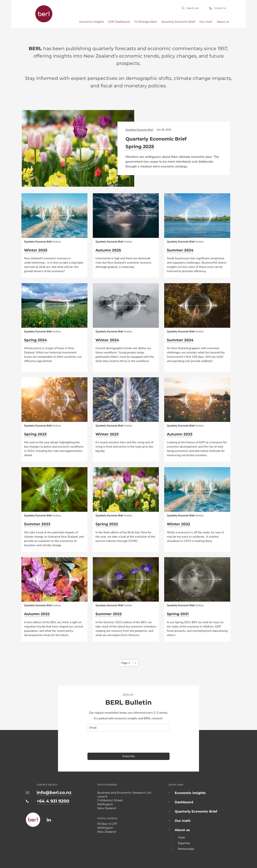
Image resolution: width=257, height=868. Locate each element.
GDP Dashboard (119, 22)
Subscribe (129, 756)
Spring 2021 (178, 614)
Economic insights (92, 22)
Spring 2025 (140, 147)
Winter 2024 (107, 340)
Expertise (184, 843)
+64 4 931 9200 (53, 801)
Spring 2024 (36, 340)
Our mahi (206, 22)
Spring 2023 (35, 434)
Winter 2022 (178, 524)
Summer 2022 (109, 614)
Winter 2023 (107, 434)
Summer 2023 (37, 524)
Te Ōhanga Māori (146, 22)
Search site (193, 8)
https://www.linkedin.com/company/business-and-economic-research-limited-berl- (49, 820)
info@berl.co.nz (54, 792)
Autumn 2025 (108, 250)
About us (223, 22)
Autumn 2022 (37, 614)
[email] (128, 728)
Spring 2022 (107, 524)
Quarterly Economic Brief (178, 22)
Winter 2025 (36, 250)
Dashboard (184, 802)
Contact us (220, 8)
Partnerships (186, 849)
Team (182, 838)
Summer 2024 (180, 250)
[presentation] (115, 742)
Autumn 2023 (180, 434)
